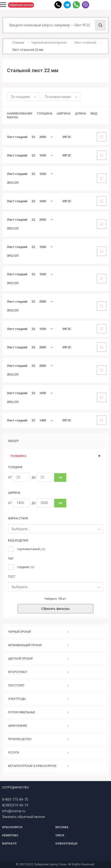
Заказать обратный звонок (24, 817)
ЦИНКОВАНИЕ (18, 726)
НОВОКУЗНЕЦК (66, 844)
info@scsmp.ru (14, 811)
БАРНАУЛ (9, 844)
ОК (60, 478)
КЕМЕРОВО (10, 835)
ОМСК (60, 835)
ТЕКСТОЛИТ (16, 685)
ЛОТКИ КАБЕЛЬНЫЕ (22, 712)
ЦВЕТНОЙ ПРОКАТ (20, 659)
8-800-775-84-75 (15, 799)
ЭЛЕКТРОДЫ (17, 699)
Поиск (100, 25)
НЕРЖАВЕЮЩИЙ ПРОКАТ (25, 645)
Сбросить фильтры (55, 609)
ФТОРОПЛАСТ (18, 672)
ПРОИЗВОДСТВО (20, 739)
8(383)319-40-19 (15, 805)
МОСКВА (62, 827)
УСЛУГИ (13, 753)
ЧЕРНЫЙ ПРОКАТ (20, 632)
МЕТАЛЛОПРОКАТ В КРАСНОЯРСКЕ (32, 766)
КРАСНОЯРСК (12, 827)
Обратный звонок (21, 5)
